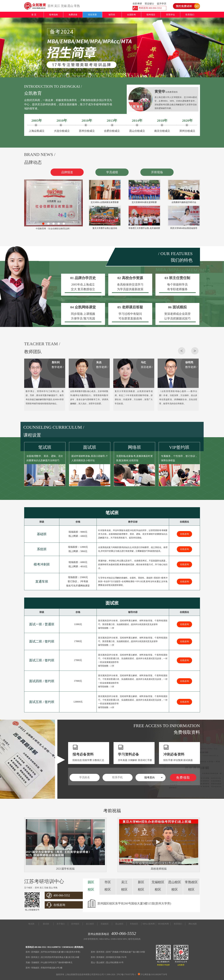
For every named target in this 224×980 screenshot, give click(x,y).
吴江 (57, 6)
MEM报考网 (163, 924)
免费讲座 (73, 15)
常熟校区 (134, 924)
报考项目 (151, 15)
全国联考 (131, 15)
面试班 (46, 924)
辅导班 (112, 15)
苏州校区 (75, 924)
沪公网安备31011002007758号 (153, 975)
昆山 (70, 6)
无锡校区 (105, 924)
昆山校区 (119, 924)
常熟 (77, 6)
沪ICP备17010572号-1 (126, 975)
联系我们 (190, 15)
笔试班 (31, 924)
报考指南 (53, 15)
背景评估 (170, 15)
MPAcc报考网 (149, 924)
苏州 (51, 6)
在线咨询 (184, 534)
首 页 (34, 15)
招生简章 (92, 15)
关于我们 (61, 924)
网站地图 (193, 924)
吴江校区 (90, 924)
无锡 (64, 6)
